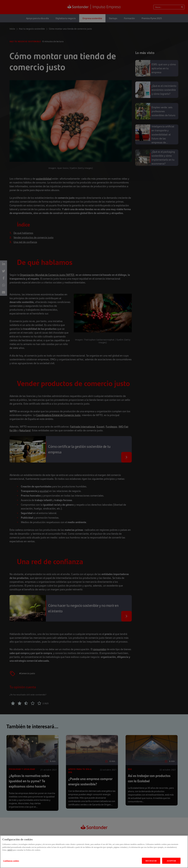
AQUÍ (10, 854)
